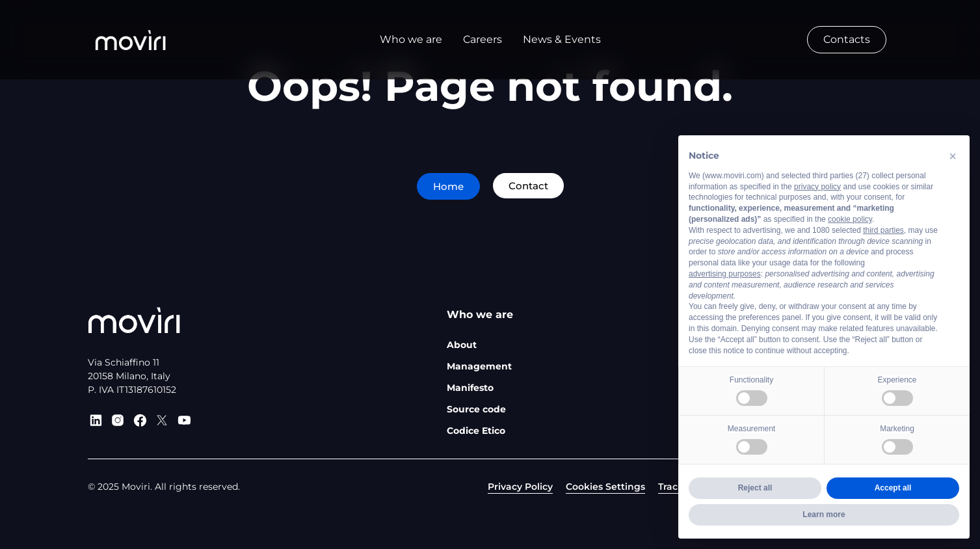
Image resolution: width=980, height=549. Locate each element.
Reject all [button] (755, 488)
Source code (476, 409)
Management (479, 366)
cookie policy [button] (850, 219)
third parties (883, 230)
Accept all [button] (893, 488)
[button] (953, 156)
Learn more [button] (824, 515)
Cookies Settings (605, 487)
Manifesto (470, 388)
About (462, 345)
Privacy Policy (520, 487)
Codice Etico (476, 431)
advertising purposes (725, 274)
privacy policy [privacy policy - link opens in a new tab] (817, 187)
